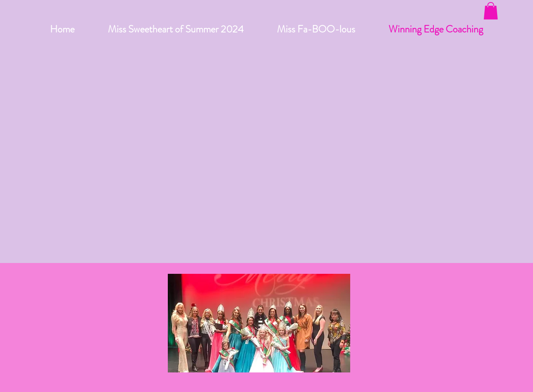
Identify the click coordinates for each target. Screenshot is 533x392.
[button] (491, 11)
